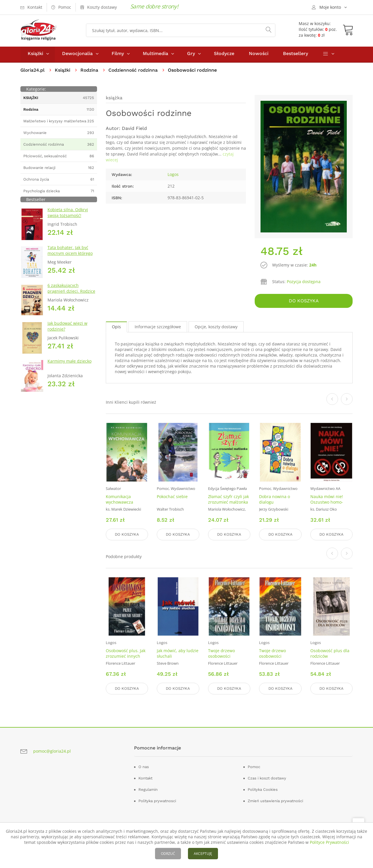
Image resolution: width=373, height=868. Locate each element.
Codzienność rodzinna (134, 72)
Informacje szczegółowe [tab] (158, 328)
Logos (173, 176)
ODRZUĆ (168, 854)
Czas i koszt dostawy (267, 778)
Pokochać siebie (172, 497)
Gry (191, 55)
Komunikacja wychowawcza (119, 500)
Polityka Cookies (263, 790)
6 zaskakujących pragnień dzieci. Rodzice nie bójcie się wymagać (71, 293)
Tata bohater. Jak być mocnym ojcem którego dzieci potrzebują (70, 255)
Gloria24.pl (33, 72)
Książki (35, 55)
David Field (134, 130)
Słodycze (224, 55)
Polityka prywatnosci (157, 801)
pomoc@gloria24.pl (52, 751)
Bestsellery (295, 55)
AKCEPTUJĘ (203, 854)
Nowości (259, 55)
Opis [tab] (116, 328)
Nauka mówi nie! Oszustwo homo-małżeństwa (327, 503)
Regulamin (148, 790)
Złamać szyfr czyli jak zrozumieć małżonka (228, 500)
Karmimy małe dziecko (70, 362)
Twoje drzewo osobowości (221, 654)
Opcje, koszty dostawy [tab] (216, 328)
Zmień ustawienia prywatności (275, 801)
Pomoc (254, 767)
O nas (144, 767)
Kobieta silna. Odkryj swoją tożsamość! (68, 214)
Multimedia (155, 55)
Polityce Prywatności (329, 842)
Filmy (118, 55)
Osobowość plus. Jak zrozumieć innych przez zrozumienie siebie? (126, 659)
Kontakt (145, 778)
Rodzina (90, 72)
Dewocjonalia (77, 55)
